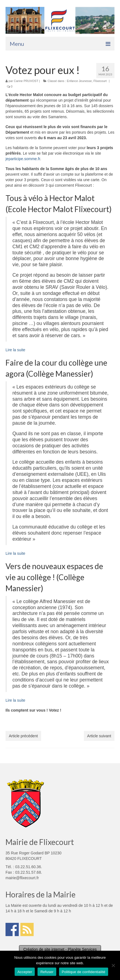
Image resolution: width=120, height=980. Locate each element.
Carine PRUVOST (26, 81)
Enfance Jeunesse (79, 81)
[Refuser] (113, 965)
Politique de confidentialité (84, 972)
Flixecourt (100, 81)
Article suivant (99, 736)
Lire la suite (15, 350)
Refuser (47, 972)
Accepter (25, 972)
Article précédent (23, 736)
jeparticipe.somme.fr (23, 159)
